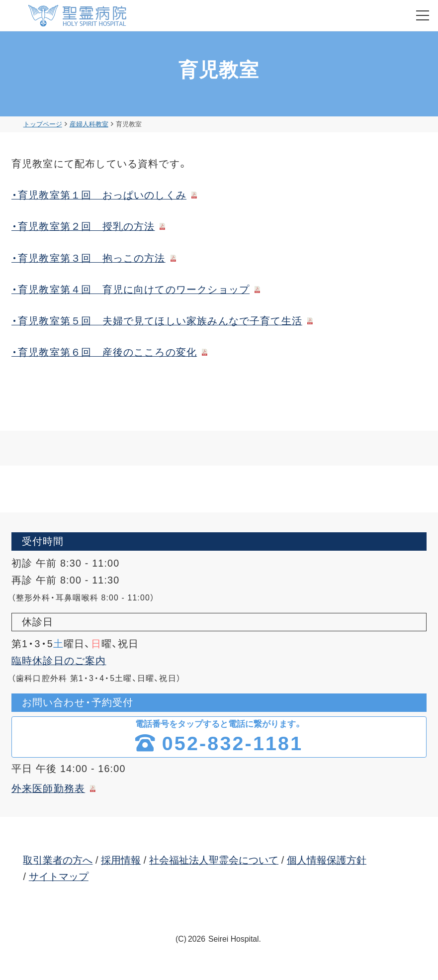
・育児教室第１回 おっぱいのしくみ (99, 195)
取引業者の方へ (58, 860)
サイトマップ (59, 877)
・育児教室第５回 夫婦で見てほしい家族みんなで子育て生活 (157, 321)
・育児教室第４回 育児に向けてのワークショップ (131, 290)
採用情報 (121, 860)
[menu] (423, 15)
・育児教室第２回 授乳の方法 (83, 226)
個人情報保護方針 (327, 860)
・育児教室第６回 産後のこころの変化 (104, 352)
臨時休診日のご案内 (59, 661)
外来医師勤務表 (48, 788)
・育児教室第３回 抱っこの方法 (88, 258)
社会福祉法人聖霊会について (214, 860)
